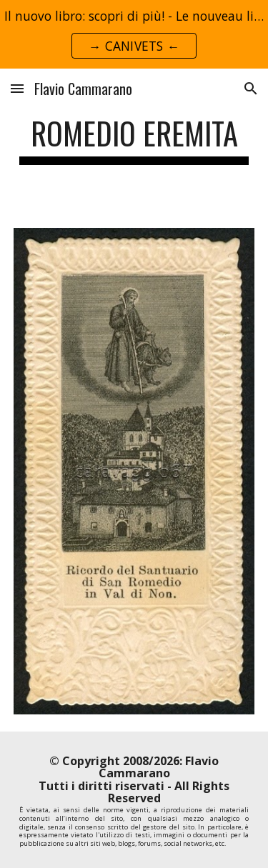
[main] (134, 140)
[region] (134, 34)
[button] (17, 88)
